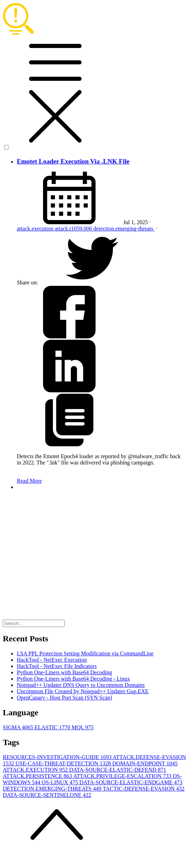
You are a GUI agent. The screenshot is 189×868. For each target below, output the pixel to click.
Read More (29, 481)
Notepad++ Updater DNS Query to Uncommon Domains (81, 685)
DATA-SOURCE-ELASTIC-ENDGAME (131, 782)
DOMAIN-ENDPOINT (145, 763)
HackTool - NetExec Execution (52, 660)
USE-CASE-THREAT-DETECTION (64, 763)
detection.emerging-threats (124, 229)
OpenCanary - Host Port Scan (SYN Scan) (64, 698)
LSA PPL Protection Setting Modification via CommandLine (85, 653)
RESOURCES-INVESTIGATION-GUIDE (58, 757)
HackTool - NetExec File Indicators (57, 666)
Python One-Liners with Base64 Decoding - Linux (73, 679)
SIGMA (19, 727)
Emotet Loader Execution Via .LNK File (73, 161)
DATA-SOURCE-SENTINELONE (47, 795)
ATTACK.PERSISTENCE (38, 776)
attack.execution (36, 229)
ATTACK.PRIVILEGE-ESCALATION (123, 776)
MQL (82, 727)
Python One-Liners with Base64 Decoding (64, 672)
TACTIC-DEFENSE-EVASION (143, 789)
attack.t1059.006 (74, 229)
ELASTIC (53, 727)
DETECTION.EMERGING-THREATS (53, 789)
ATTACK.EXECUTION (36, 770)
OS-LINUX (61, 782)
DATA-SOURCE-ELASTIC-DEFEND (117, 770)
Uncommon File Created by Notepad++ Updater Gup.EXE (83, 691)
